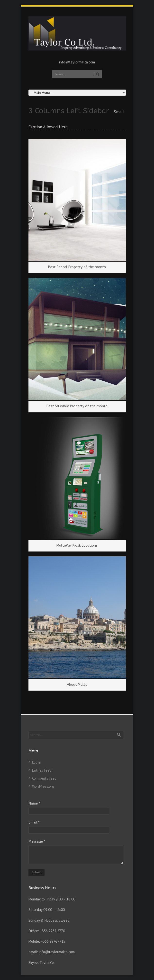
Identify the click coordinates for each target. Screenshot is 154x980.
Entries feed (42, 770)
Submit (37, 872)
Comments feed (44, 778)
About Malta (77, 685)
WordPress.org (43, 786)
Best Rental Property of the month (77, 267)
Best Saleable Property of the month (77, 406)
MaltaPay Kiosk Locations (77, 546)
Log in (37, 762)
